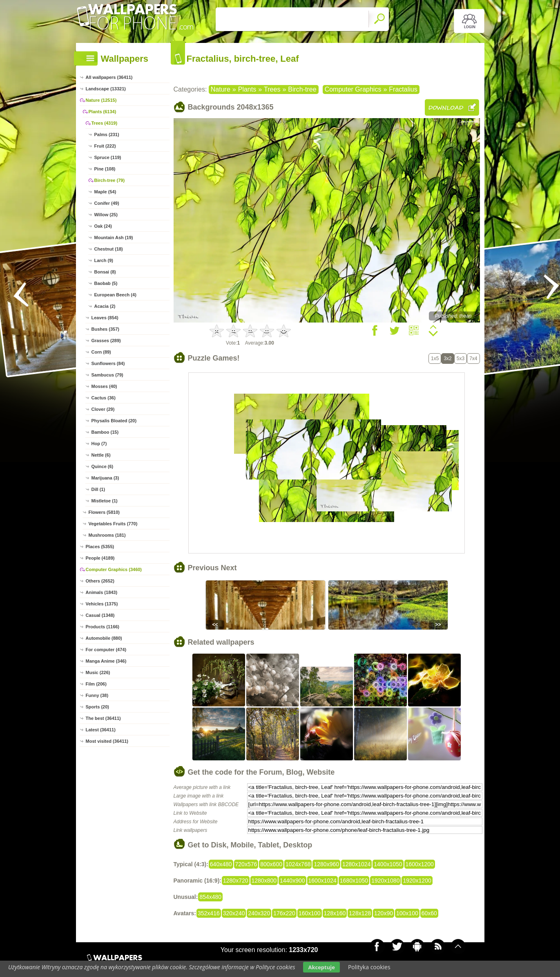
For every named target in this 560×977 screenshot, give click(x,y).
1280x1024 (356, 864)
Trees (272, 89)
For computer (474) (106, 650)
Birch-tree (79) (110, 180)
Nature (221, 89)
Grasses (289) (106, 341)
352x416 (209, 913)
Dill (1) (98, 489)
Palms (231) (107, 134)
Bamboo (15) (105, 432)
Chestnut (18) (109, 249)
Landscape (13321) (106, 89)
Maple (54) (105, 192)
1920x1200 (417, 881)
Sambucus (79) (107, 375)
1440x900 (292, 881)
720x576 (246, 864)
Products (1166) (103, 627)
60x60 (429, 913)
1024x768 (298, 864)
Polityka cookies (369, 967)
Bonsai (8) (105, 272)
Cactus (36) (104, 398)
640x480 (221, 864)
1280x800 (264, 881)
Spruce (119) (108, 157)
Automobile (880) (104, 638)
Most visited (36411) (107, 741)
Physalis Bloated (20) (114, 421)
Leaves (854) (105, 318)
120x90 (384, 913)
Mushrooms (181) (107, 535)
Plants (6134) (103, 112)
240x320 (259, 913)
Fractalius (403, 89)
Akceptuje (321, 967)
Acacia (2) (105, 306)
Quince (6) (103, 466)
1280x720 (236, 881)
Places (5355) (100, 547)
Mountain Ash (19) (114, 238)
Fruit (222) (105, 146)
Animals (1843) (102, 592)
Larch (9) (104, 260)
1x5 (435, 359)
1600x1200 (420, 864)
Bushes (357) (105, 329)
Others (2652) (100, 581)
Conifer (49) (107, 203)
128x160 (335, 913)
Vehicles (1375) (102, 604)
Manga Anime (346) (106, 661)
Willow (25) (106, 215)
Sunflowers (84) (108, 363)
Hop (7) (99, 444)
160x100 (310, 913)
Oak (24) (103, 226)
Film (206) (96, 684)
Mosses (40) (104, 386)
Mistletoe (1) (105, 501)
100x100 (407, 913)
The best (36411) (103, 718)
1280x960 (326, 864)
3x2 (447, 359)
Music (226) (98, 672)
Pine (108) (105, 169)
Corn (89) (101, 352)
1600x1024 (322, 881)
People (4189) (100, 558)
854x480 (210, 897)
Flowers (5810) (104, 512)
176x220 (284, 913)
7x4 (473, 359)
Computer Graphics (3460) (114, 569)
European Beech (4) (115, 295)
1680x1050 (354, 881)
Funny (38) (97, 695)
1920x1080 (385, 881)
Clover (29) (103, 409)
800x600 (271, 864)
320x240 (234, 913)
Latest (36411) (101, 730)
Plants (247, 89)
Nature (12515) (101, 100)
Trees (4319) (105, 123)
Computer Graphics (353, 89)
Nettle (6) (101, 455)
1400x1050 (388, 864)
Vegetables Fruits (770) (113, 524)
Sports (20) (97, 707)
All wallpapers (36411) (109, 77)
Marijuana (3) (105, 478)
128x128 (360, 913)
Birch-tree (302, 89)
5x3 (461, 359)
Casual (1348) (100, 615)
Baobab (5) (106, 283)
